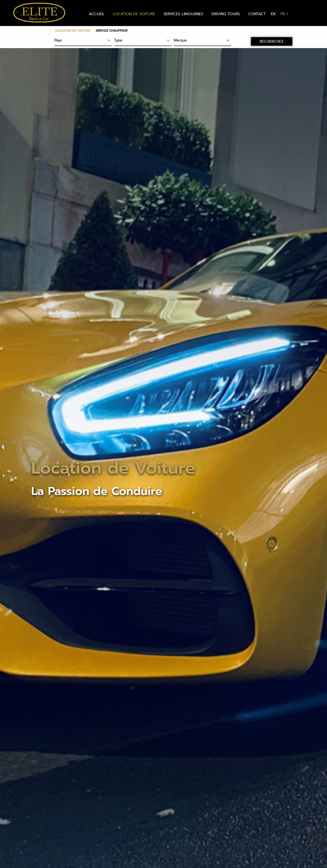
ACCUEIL (97, 14)
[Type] (143, 41)
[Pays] (83, 41)
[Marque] (202, 41)
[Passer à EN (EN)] (273, 14)
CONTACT (257, 14)
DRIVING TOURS (226, 14)
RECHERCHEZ (272, 41)
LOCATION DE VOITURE (134, 14)
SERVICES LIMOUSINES (183, 14)
